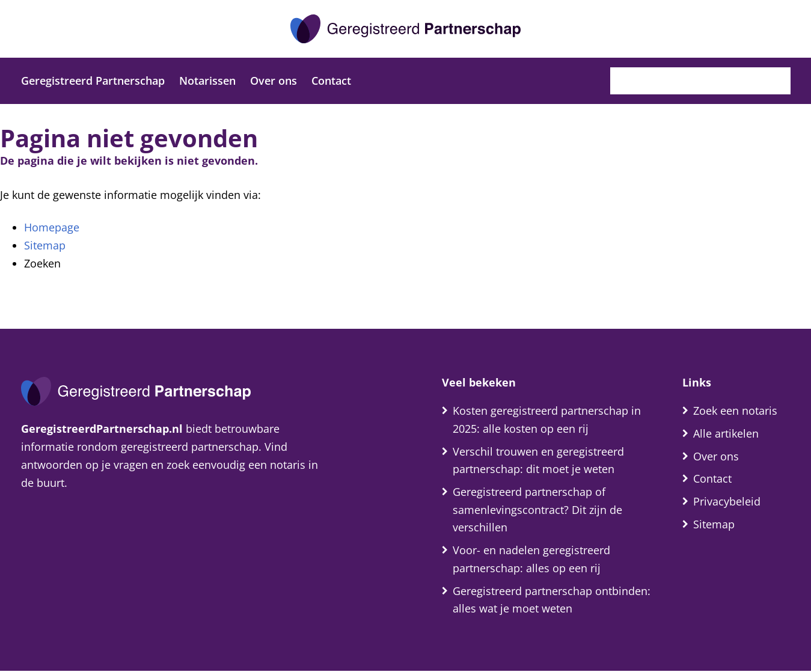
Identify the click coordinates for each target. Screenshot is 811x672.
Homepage (52, 227)
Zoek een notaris (735, 411)
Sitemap (45, 245)
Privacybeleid (727, 502)
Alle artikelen (726, 433)
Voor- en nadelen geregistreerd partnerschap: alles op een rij (531, 560)
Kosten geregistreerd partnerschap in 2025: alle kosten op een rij (547, 420)
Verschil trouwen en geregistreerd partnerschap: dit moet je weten (538, 460)
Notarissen (207, 81)
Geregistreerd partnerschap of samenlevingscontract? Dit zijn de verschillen (537, 510)
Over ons (274, 81)
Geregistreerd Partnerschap (93, 81)
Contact (331, 81)
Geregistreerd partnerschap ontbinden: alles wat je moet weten (552, 600)
